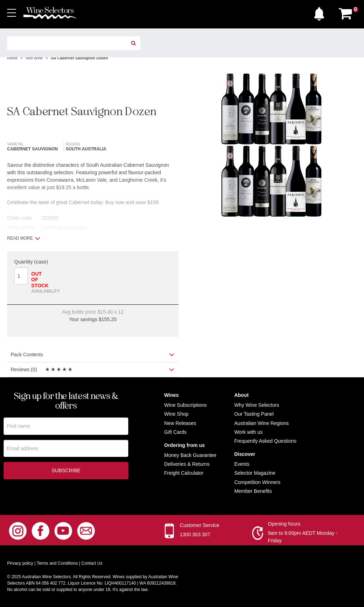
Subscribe (66, 471)
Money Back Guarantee (190, 455)
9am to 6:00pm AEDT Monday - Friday (303, 537)
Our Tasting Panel (254, 414)
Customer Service (200, 525)
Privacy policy (20, 563)
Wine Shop (176, 414)
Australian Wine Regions (261, 423)
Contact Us (92, 563)
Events (242, 464)
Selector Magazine (255, 473)
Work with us (248, 432)
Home (12, 58)
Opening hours (284, 524)
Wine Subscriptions (186, 405)
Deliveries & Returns (187, 464)
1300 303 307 (195, 534)
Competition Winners (257, 482)
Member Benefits (253, 491)
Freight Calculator (184, 473)
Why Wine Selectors (257, 405)
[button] (321, 12)
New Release (179, 423)
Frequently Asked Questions (265, 441)
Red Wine (34, 58)
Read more (24, 238)
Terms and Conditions (57, 563)
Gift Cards (175, 432)
